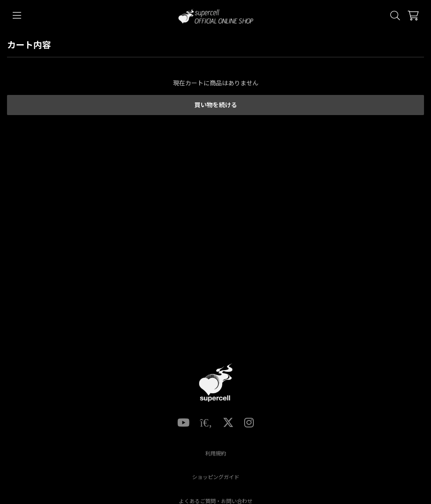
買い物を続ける (216, 105)
